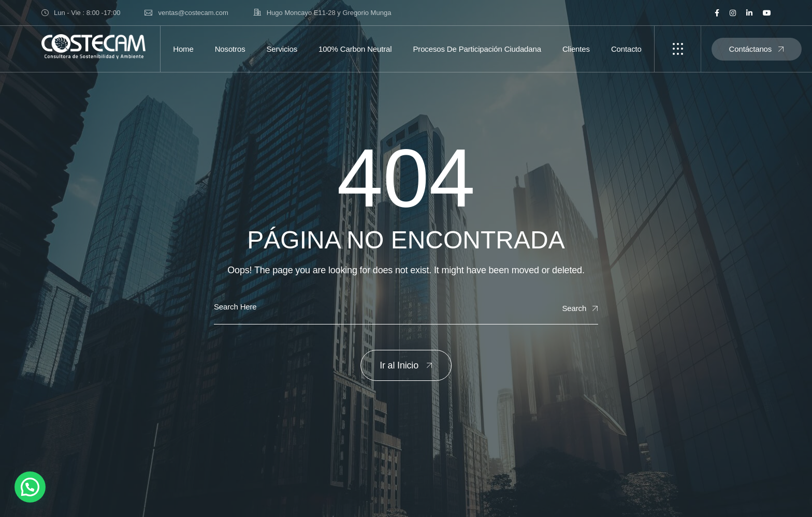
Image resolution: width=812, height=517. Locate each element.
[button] (30, 487)
